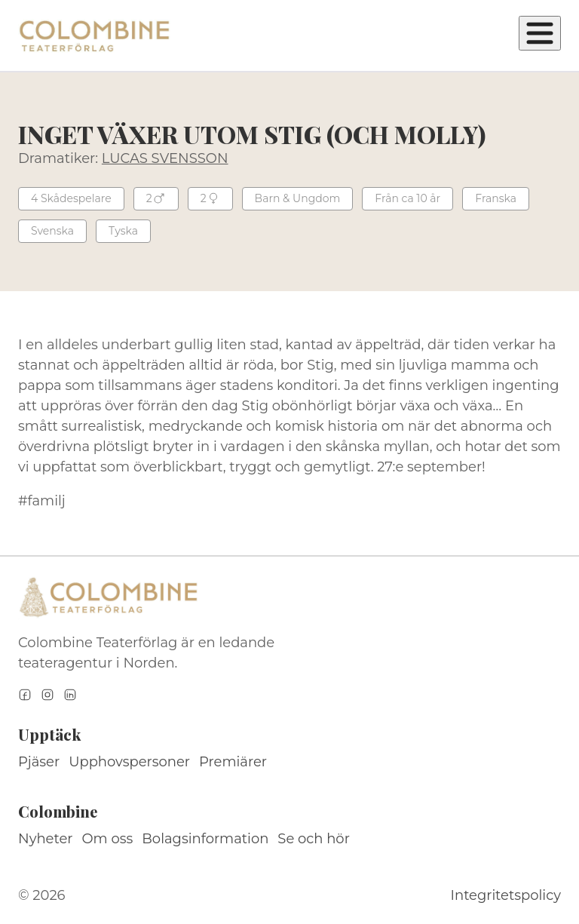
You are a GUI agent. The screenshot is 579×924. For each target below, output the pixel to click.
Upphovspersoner (129, 762)
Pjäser (39, 762)
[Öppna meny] (540, 33)
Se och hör (314, 839)
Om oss (108, 839)
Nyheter (46, 839)
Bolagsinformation (205, 839)
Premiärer (233, 762)
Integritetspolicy (506, 895)
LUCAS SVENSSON (165, 158)
